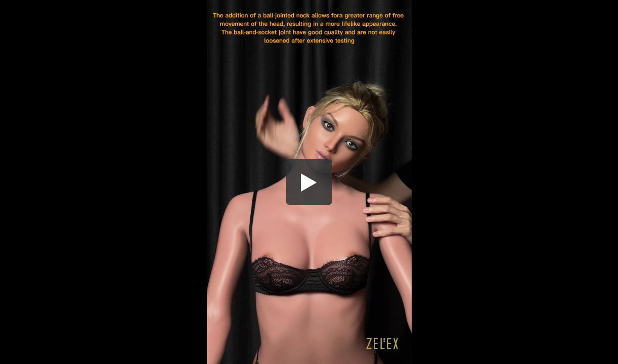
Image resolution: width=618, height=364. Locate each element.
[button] (309, 182)
